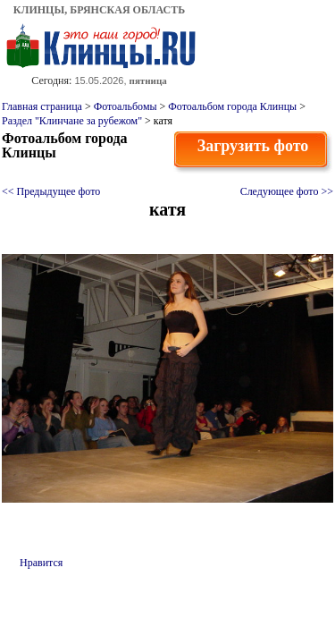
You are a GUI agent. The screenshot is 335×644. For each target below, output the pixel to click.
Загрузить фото (253, 146)
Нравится (41, 563)
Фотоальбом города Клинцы (232, 106)
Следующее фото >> (287, 191)
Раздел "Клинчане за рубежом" (72, 121)
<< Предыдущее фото (51, 191)
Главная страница (42, 106)
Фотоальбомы (126, 106)
